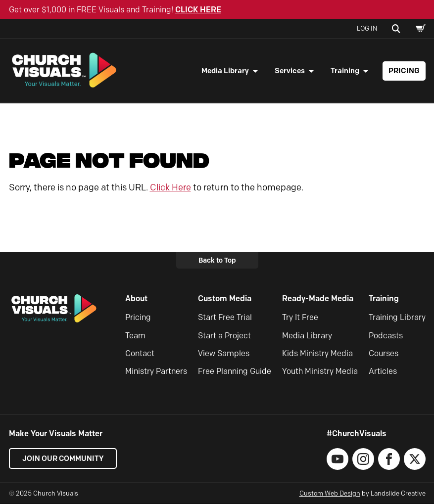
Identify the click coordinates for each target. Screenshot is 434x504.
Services (290, 71)
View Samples (224, 354)
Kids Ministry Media (317, 354)
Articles (383, 372)
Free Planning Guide (235, 372)
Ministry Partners (156, 372)
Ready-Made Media (318, 299)
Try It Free (300, 318)
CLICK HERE (198, 10)
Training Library (397, 318)
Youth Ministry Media (320, 372)
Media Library (225, 71)
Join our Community (63, 459)
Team (135, 336)
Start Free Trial (225, 318)
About (136, 299)
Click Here (170, 188)
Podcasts (386, 336)
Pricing (404, 71)
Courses (384, 354)
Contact (140, 354)
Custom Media (225, 299)
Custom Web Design (330, 494)
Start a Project (224, 336)
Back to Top (217, 261)
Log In (367, 28)
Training (345, 71)
